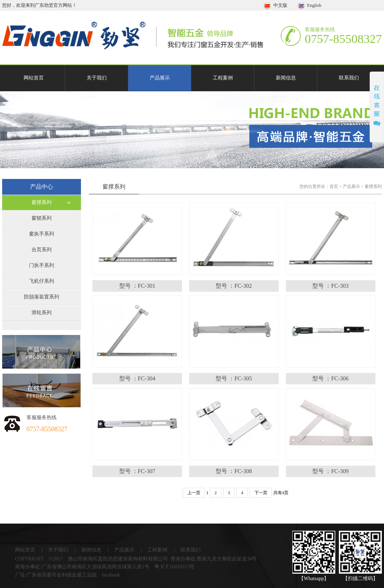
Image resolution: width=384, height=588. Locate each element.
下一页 (261, 493)
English (309, 5)
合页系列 (42, 250)
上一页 (194, 493)
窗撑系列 (42, 202)
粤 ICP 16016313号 (174, 567)
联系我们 (349, 78)
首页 (334, 186)
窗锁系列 (42, 218)
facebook (111, 575)
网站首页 (34, 78)
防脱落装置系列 (42, 297)
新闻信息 (286, 78)
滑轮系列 (42, 313)
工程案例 (223, 78)
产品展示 (160, 78)
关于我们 (97, 78)
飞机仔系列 (42, 281)
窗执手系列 (42, 234)
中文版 (276, 5)
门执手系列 (42, 265)
